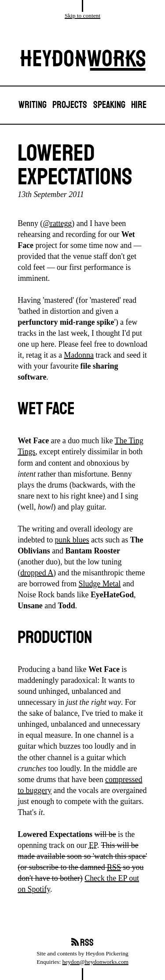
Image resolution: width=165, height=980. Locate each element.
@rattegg (57, 223)
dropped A (37, 573)
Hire (139, 105)
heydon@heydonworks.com (95, 962)
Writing (33, 105)
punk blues (72, 540)
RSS (114, 867)
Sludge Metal (100, 584)
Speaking (109, 105)
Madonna (79, 355)
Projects (70, 105)
